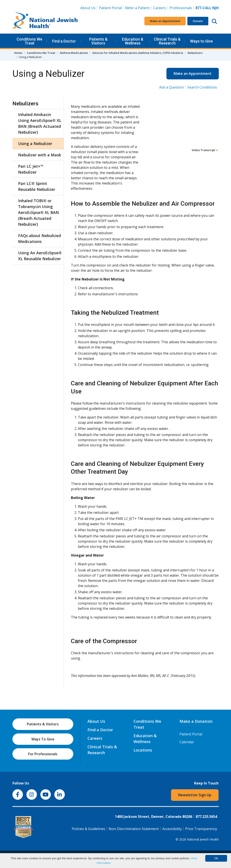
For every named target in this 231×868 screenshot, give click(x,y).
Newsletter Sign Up (195, 795)
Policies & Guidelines (88, 829)
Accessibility (172, 829)
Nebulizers (195, 53)
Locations (143, 750)
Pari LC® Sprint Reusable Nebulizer (37, 186)
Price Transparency (201, 829)
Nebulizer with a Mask (40, 155)
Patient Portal (110, 8)
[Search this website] (214, 21)
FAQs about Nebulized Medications (39, 238)
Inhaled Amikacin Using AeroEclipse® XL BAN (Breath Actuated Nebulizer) (40, 123)
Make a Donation (196, 721)
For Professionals (43, 754)
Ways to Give (201, 41)
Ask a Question (172, 87)
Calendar (187, 742)
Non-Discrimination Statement (134, 829)
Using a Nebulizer (35, 144)
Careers (160, 8)
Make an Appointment (165, 21)
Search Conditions (202, 87)
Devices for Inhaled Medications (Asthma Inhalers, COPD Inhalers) (138, 53)
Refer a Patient (137, 8)
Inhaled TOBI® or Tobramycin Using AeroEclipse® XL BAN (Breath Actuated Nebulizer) (38, 212)
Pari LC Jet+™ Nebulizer (31, 169)
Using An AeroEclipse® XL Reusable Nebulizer (40, 256)
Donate (198, 21)
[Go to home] (45, 21)
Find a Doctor (64, 41)
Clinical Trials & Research (167, 41)
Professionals (181, 8)
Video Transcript (205, 150)
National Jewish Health (203, 839)
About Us (88, 8)
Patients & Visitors (98, 41)
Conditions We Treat (29, 41)
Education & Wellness (133, 41)
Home (18, 53)
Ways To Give (43, 739)
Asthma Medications (74, 53)
